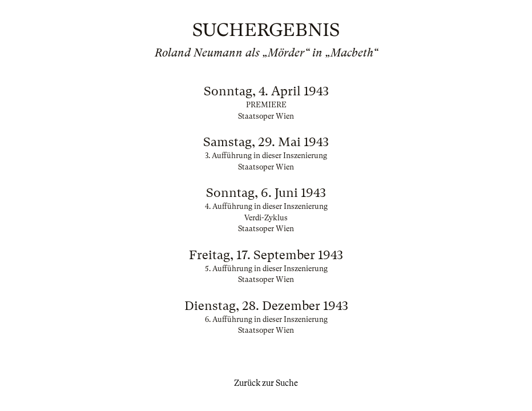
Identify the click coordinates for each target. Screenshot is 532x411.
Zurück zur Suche (266, 383)
